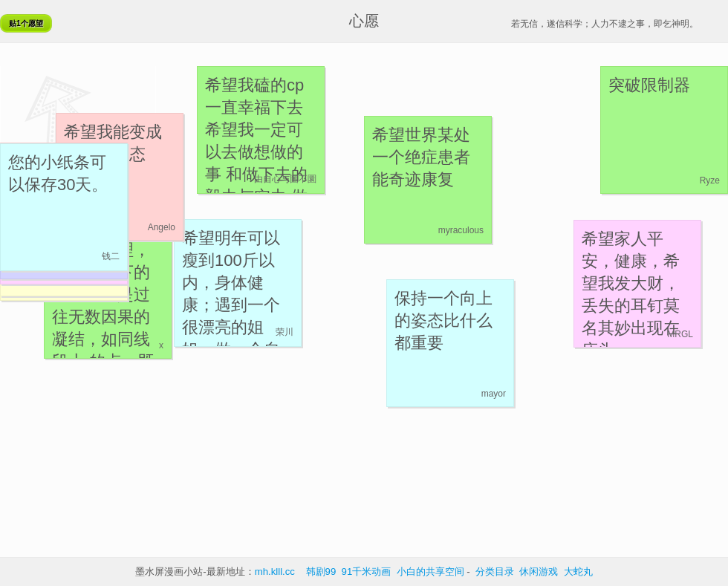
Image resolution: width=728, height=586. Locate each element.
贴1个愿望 (26, 23)
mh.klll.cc (275, 572)
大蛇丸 (578, 572)
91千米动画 (367, 572)
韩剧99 (321, 572)
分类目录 (495, 572)
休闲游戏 (539, 572)
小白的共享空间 (430, 572)
